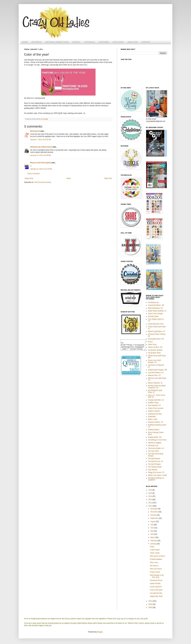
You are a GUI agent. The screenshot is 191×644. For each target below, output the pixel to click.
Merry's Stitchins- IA (155, 383)
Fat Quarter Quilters (155, 350)
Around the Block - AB (156, 305)
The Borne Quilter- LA (156, 448)
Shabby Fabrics (154, 430)
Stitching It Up (153, 445)
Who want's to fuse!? (157, 556)
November (154, 512)
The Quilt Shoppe (154, 464)
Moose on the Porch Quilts (41, 163)
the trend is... (155, 566)
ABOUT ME (133, 42)
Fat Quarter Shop (154, 353)
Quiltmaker (152, 417)
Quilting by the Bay (155, 414)
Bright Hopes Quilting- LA (157, 311)
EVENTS (76, 42)
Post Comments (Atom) (43, 182)
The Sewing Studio (155, 467)
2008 (150, 607)
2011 (150, 506)
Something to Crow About (157, 440)
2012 (150, 503)
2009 (150, 604)
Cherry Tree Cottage (155, 314)
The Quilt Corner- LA (156, 461)
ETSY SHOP (118, 42)
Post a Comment (34, 174)
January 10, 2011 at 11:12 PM (41, 169)
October (153, 515)
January (153, 544)
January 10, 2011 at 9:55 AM (41, 155)
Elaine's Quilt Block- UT (157, 331)
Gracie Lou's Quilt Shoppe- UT (154, 361)
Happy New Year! (156, 596)
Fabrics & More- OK (155, 347)
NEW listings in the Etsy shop (157, 576)
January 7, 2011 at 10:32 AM (41, 140)
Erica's (150, 342)
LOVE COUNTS (156, 587)
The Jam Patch (154, 451)
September (155, 518)
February (154, 541)
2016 (150, 490)
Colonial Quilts (153, 316)
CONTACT (146, 42)
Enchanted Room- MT (156, 339)
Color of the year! (156, 590)
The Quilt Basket (154, 459)
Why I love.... (155, 563)
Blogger (100, 632)
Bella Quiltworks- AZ (155, 308)
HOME (25, 42)
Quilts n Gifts (153, 419)
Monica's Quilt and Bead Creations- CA (157, 387)
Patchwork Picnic (156, 580)
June (152, 528)
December (154, 509)
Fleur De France (156, 569)
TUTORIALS (89, 42)
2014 (150, 496)
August (153, 521)
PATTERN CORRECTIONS (57, 42)
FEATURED (104, 42)
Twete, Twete (155, 553)
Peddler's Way (153, 403)
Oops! (152, 547)
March (153, 537)
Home (69, 178)
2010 (150, 601)
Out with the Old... (156, 593)
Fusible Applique (156, 559)
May (152, 531)
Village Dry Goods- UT (156, 472)
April (152, 534)
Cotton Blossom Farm (156, 324)
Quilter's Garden (154, 411)
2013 (150, 500)
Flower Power (155, 572)
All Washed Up (153, 303)
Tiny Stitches (153, 470)
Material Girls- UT (154, 375)
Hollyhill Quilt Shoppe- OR (157, 370)
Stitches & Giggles (155, 443)
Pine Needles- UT (154, 405)
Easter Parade (155, 583)
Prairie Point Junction (156, 408)
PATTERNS (37, 42)
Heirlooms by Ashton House (41, 147)
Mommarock (35, 131)
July (152, 525)
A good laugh (155, 550)
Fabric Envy (152, 344)
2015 (150, 493)
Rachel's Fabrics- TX (156, 422)
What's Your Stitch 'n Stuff (157, 475)
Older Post (108, 178)
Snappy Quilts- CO (155, 437)
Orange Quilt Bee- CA (156, 400)
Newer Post (29, 178)
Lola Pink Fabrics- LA (156, 373)
